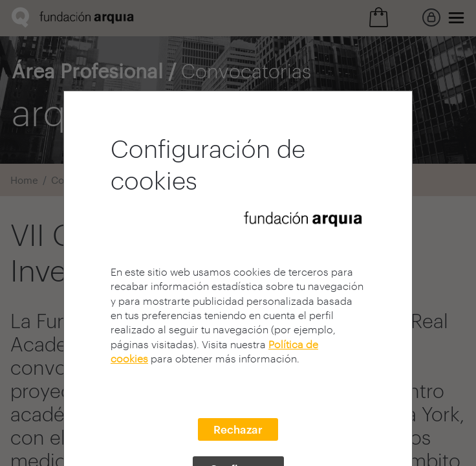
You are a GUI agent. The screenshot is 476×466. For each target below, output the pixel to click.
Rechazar (238, 429)
